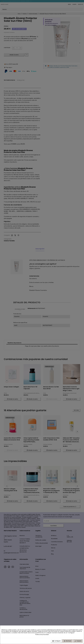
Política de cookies (70, 631)
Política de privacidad (42, 634)
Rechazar (67, 641)
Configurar (56, 641)
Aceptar (78, 641)
